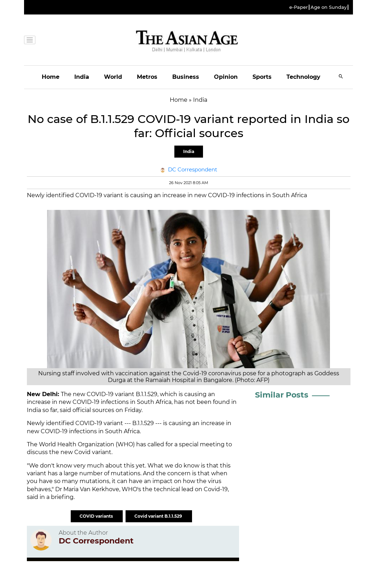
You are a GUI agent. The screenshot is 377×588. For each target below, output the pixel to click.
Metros (147, 77)
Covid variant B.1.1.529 (159, 516)
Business (186, 77)
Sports (262, 77)
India (82, 77)
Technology (303, 77)
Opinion (226, 77)
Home (51, 77)
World (113, 77)
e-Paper (298, 7)
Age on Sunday (329, 7)
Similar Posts (282, 395)
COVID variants (97, 516)
